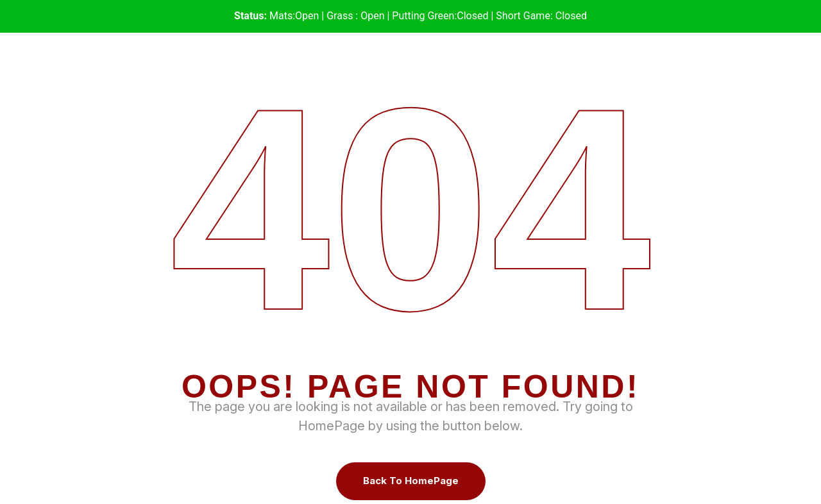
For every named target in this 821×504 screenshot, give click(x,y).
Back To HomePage (411, 481)
